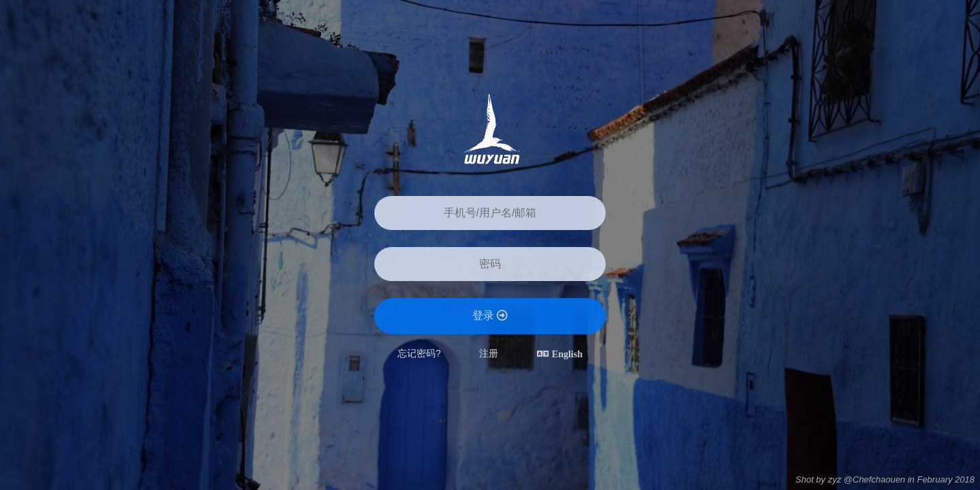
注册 (489, 353)
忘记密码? (419, 353)
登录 (490, 315)
